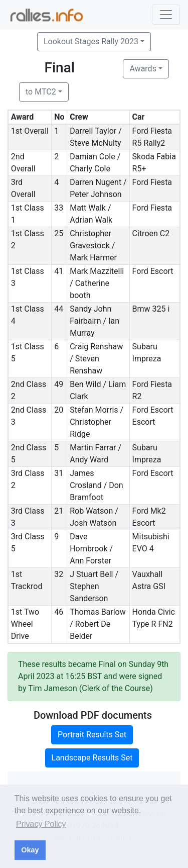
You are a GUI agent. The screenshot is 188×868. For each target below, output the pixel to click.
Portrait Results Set (92, 735)
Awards (143, 69)
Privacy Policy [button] (41, 824)
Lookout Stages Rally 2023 (91, 41)
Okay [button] (30, 850)
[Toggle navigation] (166, 15)
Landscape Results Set (92, 758)
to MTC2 (41, 92)
